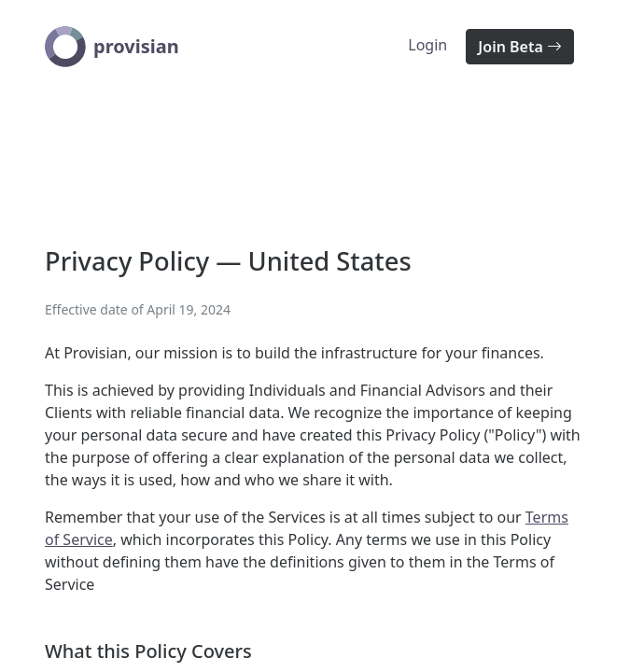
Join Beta (520, 47)
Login (427, 45)
